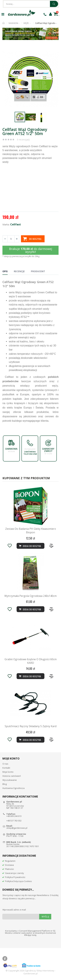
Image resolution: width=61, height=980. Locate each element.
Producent (38, 271)
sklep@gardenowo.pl (17, 828)
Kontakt (6, 768)
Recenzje (19, 271)
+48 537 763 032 (14, 821)
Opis (5, 271)
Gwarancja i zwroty (14, 873)
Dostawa (9, 865)
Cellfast (16, 224)
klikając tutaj (30, 935)
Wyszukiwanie (10, 780)
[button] (56, 49)
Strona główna (4, 23)
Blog (5, 784)
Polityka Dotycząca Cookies (18, 881)
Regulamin (10, 861)
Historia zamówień (12, 776)
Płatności (9, 869)
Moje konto (8, 772)
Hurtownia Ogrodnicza (14, 788)
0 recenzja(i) (23, 140)
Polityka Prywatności (15, 877)
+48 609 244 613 (14, 816)
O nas (5, 764)
